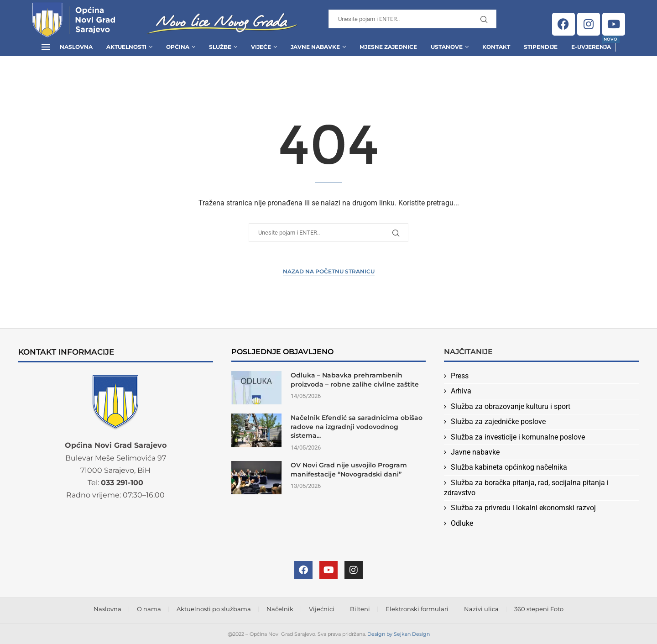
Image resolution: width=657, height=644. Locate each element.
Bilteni (360, 609)
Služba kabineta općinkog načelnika (509, 467)
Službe (220, 47)
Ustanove (447, 47)
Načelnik (280, 609)
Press (460, 376)
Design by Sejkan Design (399, 634)
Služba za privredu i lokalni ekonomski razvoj (523, 508)
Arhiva (461, 391)
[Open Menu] (46, 47)
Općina (178, 47)
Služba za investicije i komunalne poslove (518, 437)
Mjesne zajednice (388, 47)
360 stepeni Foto (539, 609)
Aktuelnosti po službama (214, 609)
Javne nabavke (475, 452)
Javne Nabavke (315, 47)
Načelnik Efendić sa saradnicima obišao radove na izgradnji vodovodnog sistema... (357, 427)
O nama (149, 609)
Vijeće (261, 47)
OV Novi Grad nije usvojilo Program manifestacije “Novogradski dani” (349, 470)
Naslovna (76, 47)
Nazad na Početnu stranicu (329, 271)
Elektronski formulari (417, 609)
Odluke (462, 523)
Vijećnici (322, 609)
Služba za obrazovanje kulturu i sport (511, 406)
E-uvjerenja (591, 44)
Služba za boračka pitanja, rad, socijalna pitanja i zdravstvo (526, 488)
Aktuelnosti (126, 47)
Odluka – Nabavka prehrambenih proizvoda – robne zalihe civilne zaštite (355, 380)
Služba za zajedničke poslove (498, 421)
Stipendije (541, 47)
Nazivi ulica (481, 609)
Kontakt (496, 47)
